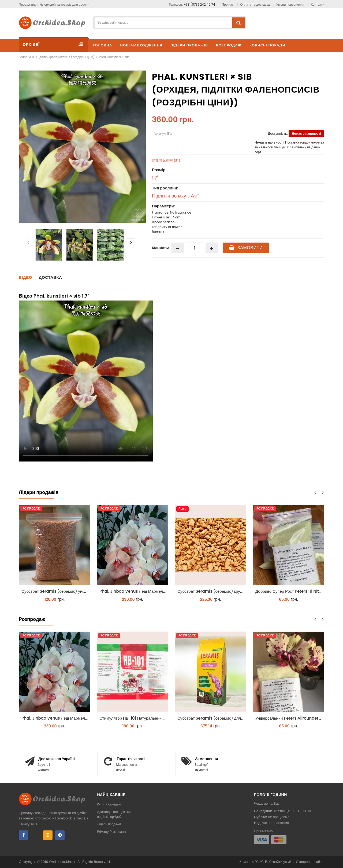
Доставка (51, 277)
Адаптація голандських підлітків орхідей (114, 814)
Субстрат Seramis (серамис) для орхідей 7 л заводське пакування (212, 718)
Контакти (318, 4)
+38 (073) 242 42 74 (199, 4)
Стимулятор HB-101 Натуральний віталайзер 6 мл (134, 718)
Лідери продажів (109, 824)
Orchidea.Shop (62, 862)
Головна (25, 57)
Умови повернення (290, 4)
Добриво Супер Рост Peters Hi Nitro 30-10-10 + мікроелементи (290, 591)
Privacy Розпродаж (112, 832)
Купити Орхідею (109, 804)
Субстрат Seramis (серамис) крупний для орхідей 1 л (212, 591)
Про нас (228, 4)
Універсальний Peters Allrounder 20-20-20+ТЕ (290, 718)
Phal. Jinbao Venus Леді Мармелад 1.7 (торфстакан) (134, 591)
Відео (25, 277)
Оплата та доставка (255, 4)
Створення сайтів (310, 862)
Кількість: (160, 248)
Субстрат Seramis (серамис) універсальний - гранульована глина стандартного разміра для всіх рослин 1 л (56, 591)
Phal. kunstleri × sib (114, 57)
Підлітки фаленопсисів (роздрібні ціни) (65, 57)
